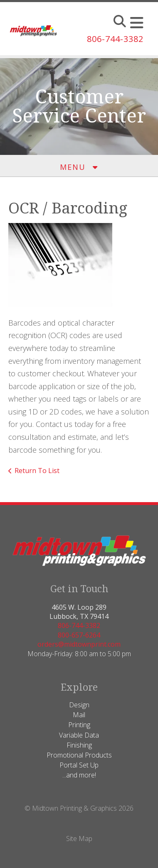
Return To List (37, 471)
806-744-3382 (115, 39)
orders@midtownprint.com (79, 644)
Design (79, 705)
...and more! (79, 775)
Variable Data (79, 735)
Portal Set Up (79, 765)
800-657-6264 (79, 635)
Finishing (79, 745)
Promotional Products (79, 755)
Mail (79, 715)
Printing (79, 725)
